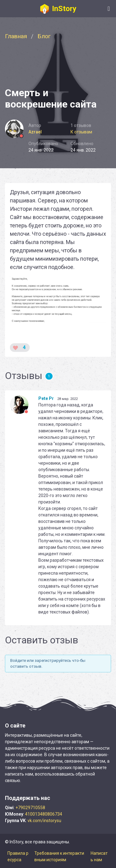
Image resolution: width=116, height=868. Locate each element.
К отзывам (81, 132)
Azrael (35, 132)
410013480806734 (44, 814)
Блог (44, 36)
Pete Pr (46, 398)
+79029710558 (30, 808)
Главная (16, 36)
